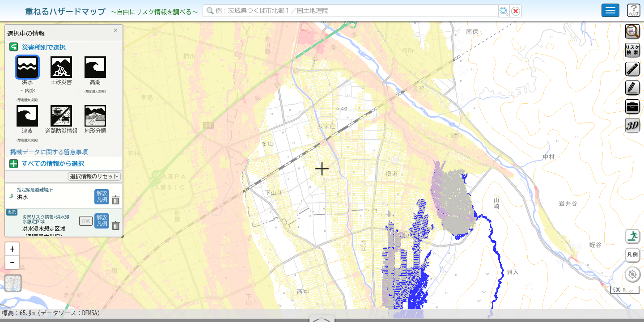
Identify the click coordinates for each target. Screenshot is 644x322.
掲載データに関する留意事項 (49, 152)
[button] (12, 272)
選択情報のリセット (94, 176)
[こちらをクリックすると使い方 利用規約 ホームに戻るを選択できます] (610, 10)
